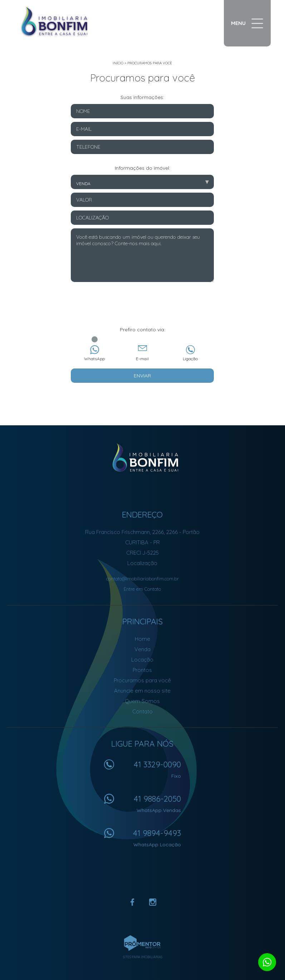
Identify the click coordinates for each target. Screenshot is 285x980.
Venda (142, 649)
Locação (142, 660)
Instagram (153, 902)
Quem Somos (142, 701)
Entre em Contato (142, 589)
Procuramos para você (150, 63)
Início (118, 63)
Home (142, 639)
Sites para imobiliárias (143, 957)
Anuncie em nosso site (142, 691)
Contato (142, 711)
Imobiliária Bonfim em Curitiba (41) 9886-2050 (142, 458)
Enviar (142, 376)
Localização (142, 563)
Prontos (142, 670)
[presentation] (142, 308)
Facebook (133, 902)
